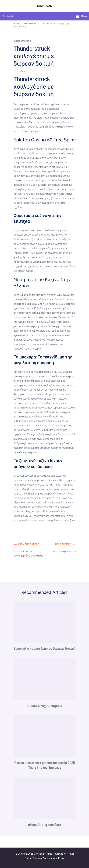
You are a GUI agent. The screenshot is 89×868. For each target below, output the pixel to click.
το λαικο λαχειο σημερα (44, 706)
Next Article (63, 544)
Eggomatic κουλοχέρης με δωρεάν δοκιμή (44, 649)
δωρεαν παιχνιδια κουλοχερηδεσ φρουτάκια (28, 553)
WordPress (59, 858)
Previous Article (29, 544)
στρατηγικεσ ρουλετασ (62, 551)
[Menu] (78, 16)
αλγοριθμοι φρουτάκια (44, 825)
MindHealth (44, 6)
